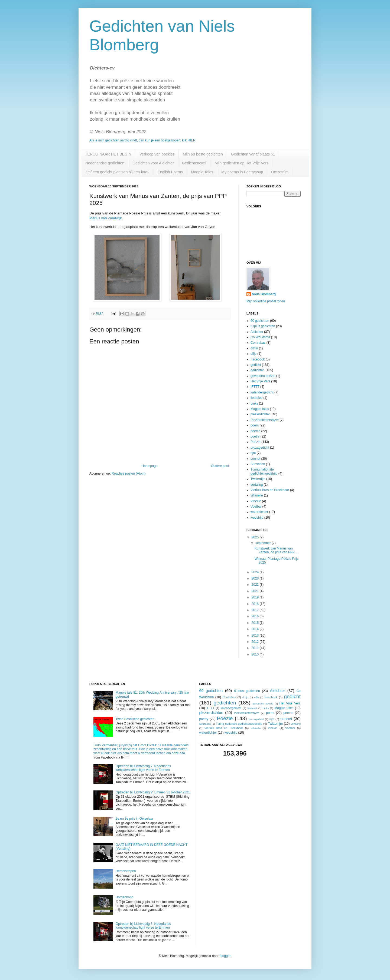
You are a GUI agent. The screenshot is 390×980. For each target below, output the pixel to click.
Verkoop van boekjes (157, 154)
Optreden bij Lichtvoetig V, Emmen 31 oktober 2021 (153, 792)
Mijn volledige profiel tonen (266, 301)
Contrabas (258, 343)
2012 (256, 642)
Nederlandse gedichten (105, 163)
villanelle (257, 495)
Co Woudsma (260, 337)
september (264, 543)
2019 (256, 597)
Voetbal (256, 506)
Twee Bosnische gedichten (135, 719)
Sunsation (258, 464)
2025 (256, 537)
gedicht (256, 365)
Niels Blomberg (264, 294)
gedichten (258, 370)
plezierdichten (261, 414)
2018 (256, 604)
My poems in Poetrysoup (242, 172)
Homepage (150, 466)
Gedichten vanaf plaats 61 (253, 154)
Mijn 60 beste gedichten (203, 154)
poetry (255, 436)
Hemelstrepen (126, 871)
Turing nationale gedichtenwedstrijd (264, 471)
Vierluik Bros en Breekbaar (270, 490)
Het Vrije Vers (260, 381)
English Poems (170, 172)
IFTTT (255, 387)
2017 (256, 610)
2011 (256, 648)
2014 (256, 629)
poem (255, 425)
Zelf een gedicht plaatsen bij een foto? (117, 172)
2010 (256, 654)
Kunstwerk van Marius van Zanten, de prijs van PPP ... (276, 550)
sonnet (255, 459)
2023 (256, 578)
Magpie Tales (202, 172)
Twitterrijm (258, 479)
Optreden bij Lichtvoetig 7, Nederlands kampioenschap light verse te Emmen (143, 768)
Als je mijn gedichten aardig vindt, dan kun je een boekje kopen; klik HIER (142, 140)
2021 (256, 591)
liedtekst (256, 398)
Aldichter (257, 332)
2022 (256, 585)
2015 (256, 623)
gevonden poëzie (263, 376)
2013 (256, 635)
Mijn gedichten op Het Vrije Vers (242, 163)
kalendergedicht (262, 392)
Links (254, 403)
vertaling (257, 485)
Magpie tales (260, 409)
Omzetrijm (280, 172)
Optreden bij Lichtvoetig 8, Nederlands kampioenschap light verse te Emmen (143, 926)
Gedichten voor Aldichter (153, 163)
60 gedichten (260, 321)
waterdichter (259, 512)
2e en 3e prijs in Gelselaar (134, 819)
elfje (253, 354)
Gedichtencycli (194, 163)
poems (255, 431)
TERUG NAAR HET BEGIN (108, 154)
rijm (253, 453)
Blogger (225, 956)
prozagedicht (260, 448)
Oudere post (220, 466)
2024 (256, 572)
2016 (256, 616)
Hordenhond (125, 897)
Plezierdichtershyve (265, 420)
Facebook (258, 359)
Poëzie (256, 442)
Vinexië (256, 501)
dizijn (254, 348)
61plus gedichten (263, 326)
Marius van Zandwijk (106, 218)
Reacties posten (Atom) (129, 474)
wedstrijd (257, 518)
